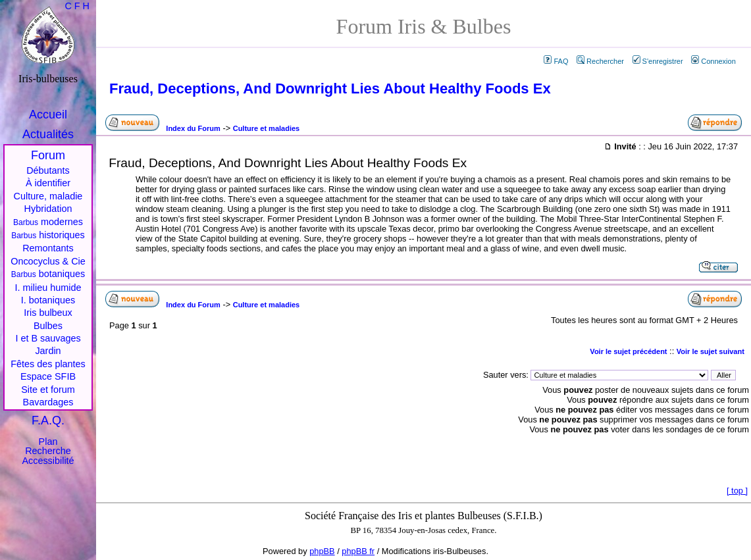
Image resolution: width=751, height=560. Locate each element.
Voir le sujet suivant (711, 351)
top (737, 491)
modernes (48, 222)
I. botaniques (48, 300)
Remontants (48, 248)
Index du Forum (193, 128)
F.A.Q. (48, 420)
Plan (48, 442)
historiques (48, 235)
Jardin (48, 351)
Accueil (48, 115)
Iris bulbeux (48, 313)
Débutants (48, 170)
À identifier (48, 183)
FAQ (556, 61)
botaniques (48, 274)
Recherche (48, 451)
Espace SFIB (48, 376)
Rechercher (600, 61)
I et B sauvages (48, 338)
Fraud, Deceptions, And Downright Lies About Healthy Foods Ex (330, 89)
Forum (48, 155)
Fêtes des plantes (48, 364)
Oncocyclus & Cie (48, 261)
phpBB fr (358, 551)
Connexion (713, 61)
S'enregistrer (658, 61)
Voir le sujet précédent (628, 351)
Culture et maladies (266, 128)
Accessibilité (48, 461)
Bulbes (48, 326)
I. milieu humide (48, 288)
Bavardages (48, 402)
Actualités (48, 134)
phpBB (322, 551)
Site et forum (48, 390)
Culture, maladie (48, 196)
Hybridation (48, 209)
